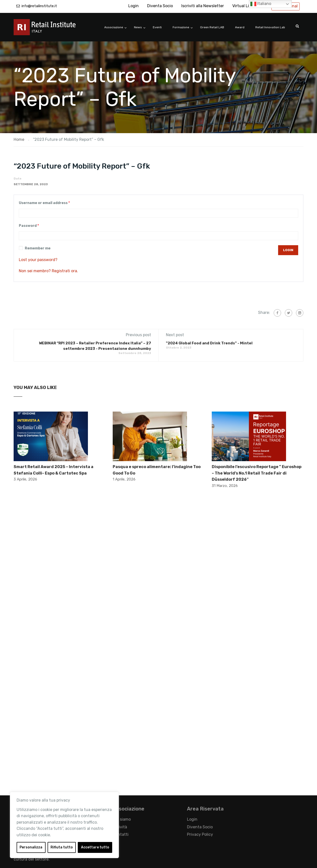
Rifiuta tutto (62, 847)
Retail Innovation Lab (270, 27)
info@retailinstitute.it (39, 6)
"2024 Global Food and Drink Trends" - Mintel (209, 343)
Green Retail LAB (212, 27)
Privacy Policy (200, 834)
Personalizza (31, 847)
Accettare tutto (95, 847)
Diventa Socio (160, 6)
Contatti (121, 834)
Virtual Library (245, 6)
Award (240, 27)
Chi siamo (122, 819)
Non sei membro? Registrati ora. (48, 271)
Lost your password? (38, 260)
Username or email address (44, 203)
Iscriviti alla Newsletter (203, 6)
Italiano (261, 4)
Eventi (157, 27)
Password (29, 226)
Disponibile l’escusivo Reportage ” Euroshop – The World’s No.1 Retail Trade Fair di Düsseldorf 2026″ (257, 473)
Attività (120, 827)
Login (133, 6)
